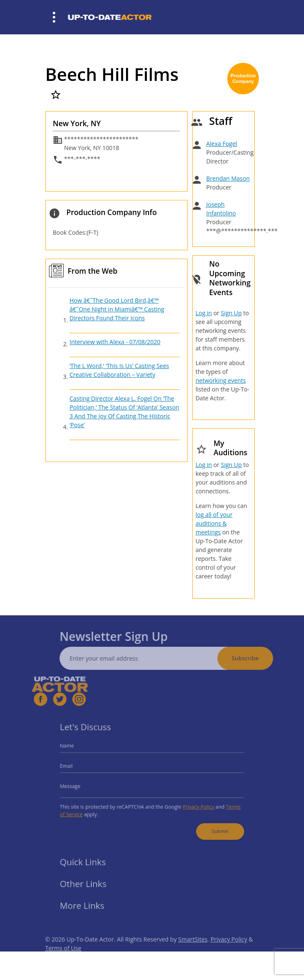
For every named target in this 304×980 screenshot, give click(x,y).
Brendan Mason (228, 178)
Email (75, 767)
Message (78, 786)
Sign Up (231, 313)
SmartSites (193, 948)
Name (75, 749)
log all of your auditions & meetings (214, 523)
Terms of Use (63, 957)
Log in (204, 313)
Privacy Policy (194, 804)
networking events (221, 380)
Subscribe (254, 658)
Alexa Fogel (222, 144)
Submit (214, 826)
